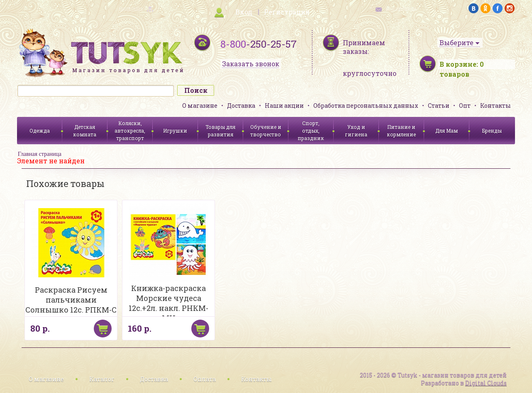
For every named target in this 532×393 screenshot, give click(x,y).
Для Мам (447, 131)
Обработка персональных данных (366, 106)
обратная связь (401, 8)
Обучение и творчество (266, 131)
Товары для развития (220, 131)
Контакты (495, 106)
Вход (244, 12)
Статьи (439, 106)
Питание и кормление (401, 131)
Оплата (205, 379)
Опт (465, 106)
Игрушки (175, 131)
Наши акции (284, 106)
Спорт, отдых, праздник (311, 131)
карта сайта (131, 8)
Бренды (492, 131)
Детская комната (85, 131)
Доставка (241, 106)
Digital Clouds (486, 383)
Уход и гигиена (356, 131)
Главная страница (40, 154)
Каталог (102, 379)
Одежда (40, 131)
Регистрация (287, 12)
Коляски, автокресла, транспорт (130, 131)
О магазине (200, 106)
